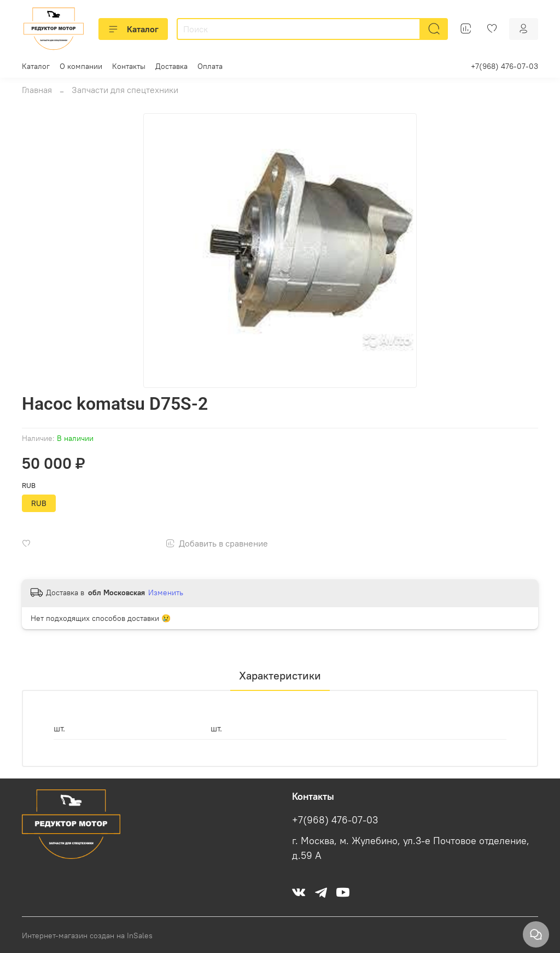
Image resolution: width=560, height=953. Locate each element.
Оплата (210, 66)
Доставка (171, 66)
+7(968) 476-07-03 (504, 66)
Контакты (129, 66)
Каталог (133, 29)
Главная (37, 90)
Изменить (166, 592)
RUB (29, 486)
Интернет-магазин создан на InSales (87, 935)
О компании (81, 66)
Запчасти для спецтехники (125, 90)
